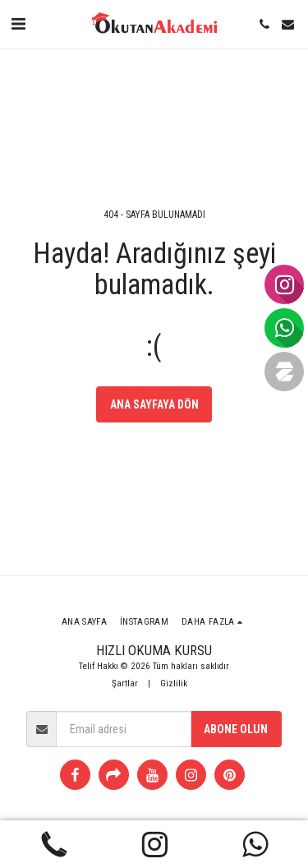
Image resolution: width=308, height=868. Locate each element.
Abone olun (236, 729)
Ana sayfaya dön (154, 404)
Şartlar (125, 683)
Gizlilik (174, 683)
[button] (18, 24)
